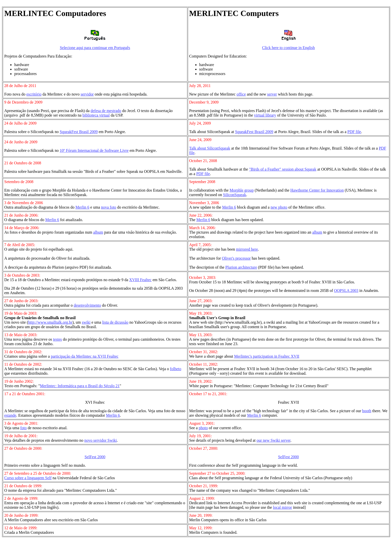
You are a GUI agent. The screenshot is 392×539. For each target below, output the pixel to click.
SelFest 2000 (95, 457)
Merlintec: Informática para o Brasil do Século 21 (80, 386)
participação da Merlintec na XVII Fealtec (85, 356)
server (272, 94)
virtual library (265, 115)
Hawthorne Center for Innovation (317, 190)
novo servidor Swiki (100, 440)
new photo (279, 207)
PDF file (354, 132)
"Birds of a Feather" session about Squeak (283, 169)
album (98, 232)
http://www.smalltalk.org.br (50, 322)
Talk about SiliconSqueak (210, 148)
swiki (86, 322)
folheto (176, 369)
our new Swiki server (273, 440)
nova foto (109, 207)
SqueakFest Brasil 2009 (79, 132)
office (241, 94)
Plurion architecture (241, 267)
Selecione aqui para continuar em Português (95, 48)
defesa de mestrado (106, 111)
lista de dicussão (115, 322)
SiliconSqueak (234, 195)
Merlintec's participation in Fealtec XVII (267, 356)
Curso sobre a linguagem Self (28, 478)
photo (203, 428)
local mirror (282, 507)
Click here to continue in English (288, 48)
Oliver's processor (236, 258)
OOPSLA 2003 (346, 291)
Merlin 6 (82, 207)
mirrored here (247, 249)
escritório (34, 94)
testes (57, 339)
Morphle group (241, 190)
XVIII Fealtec (140, 280)
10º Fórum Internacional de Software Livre (94, 150)
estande (10, 415)
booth (367, 411)
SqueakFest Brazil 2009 (254, 132)
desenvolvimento (87, 305)
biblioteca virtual (96, 115)
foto (23, 428)
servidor (87, 94)
